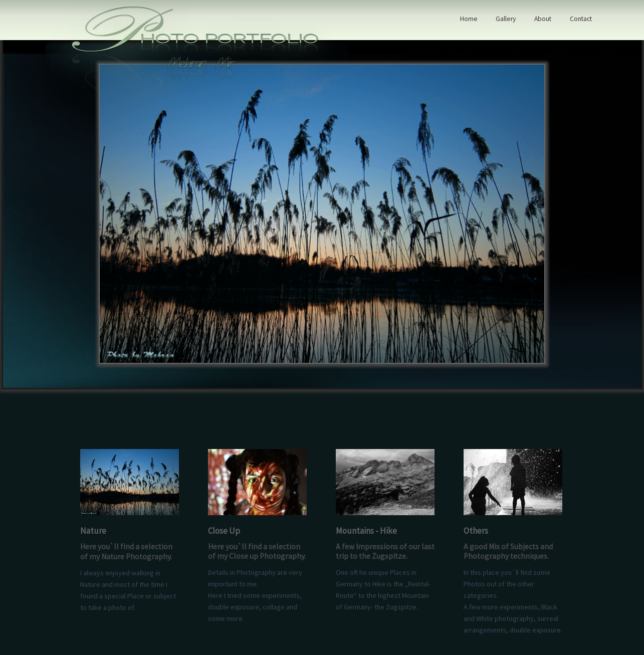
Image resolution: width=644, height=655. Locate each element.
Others (476, 531)
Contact (581, 19)
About (543, 19)
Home (469, 19)
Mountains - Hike (366, 531)
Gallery (506, 19)
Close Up (224, 531)
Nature (93, 531)
